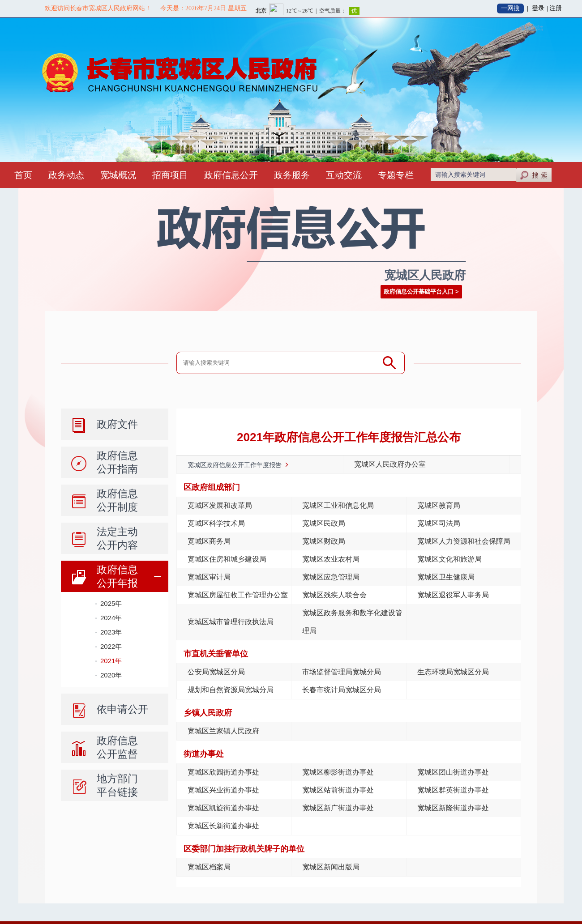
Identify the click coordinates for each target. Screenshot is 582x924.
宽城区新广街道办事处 (338, 808)
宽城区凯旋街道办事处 (223, 808)
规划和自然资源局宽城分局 (231, 690)
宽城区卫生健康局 (446, 577)
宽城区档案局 (209, 867)
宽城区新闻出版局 (331, 867)
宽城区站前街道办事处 (338, 790)
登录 (538, 8)
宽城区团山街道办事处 (453, 772)
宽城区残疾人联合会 (334, 595)
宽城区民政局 (324, 523)
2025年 (111, 603)
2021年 (111, 661)
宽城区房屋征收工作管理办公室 (238, 595)
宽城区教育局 (439, 505)
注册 (556, 8)
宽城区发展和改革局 (220, 505)
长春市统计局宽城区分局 (342, 690)
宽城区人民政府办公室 (390, 464)
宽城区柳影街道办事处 (338, 772)
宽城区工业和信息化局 (338, 505)
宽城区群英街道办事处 (453, 790)
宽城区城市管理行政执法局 (231, 622)
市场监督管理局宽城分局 (342, 672)
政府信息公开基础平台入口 (419, 292)
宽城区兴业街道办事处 (223, 790)
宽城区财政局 (324, 541)
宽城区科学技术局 (216, 523)
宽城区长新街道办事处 (223, 826)
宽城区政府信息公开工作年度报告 (235, 465)
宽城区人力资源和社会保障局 (464, 541)
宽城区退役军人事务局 (453, 595)
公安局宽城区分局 (216, 672)
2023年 (111, 632)
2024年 (111, 618)
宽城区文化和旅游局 (449, 559)
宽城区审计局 (209, 577)
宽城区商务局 (209, 541)
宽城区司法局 (439, 523)
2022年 (111, 646)
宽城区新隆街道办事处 (453, 808)
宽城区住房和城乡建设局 (227, 559)
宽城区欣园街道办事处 (223, 772)
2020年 (111, 675)
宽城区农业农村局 (331, 559)
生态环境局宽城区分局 (453, 672)
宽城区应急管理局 (331, 577)
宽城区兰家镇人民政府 (223, 731)
